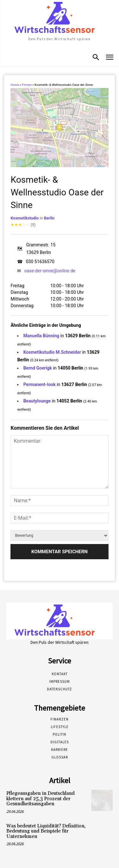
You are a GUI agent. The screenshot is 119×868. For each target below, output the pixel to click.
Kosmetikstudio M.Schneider (52, 352)
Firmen (27, 85)
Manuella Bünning (41, 336)
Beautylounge (37, 401)
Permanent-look (39, 384)
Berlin (49, 218)
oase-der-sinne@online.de (50, 271)
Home (15, 85)
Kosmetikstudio (25, 218)
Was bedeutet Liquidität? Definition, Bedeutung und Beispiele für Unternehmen (46, 831)
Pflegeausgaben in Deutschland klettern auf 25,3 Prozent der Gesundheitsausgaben (40, 799)
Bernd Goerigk (37, 368)
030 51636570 (40, 262)
